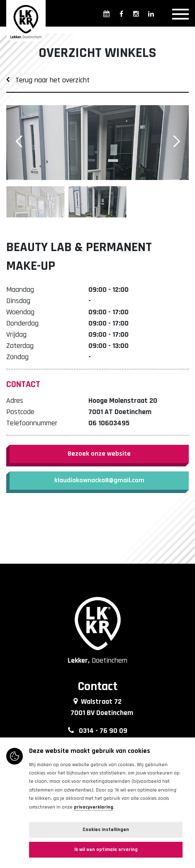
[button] (176, 142)
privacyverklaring (94, 807)
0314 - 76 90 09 (103, 731)
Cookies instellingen (106, 830)
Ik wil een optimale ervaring (106, 850)
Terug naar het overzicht (48, 80)
